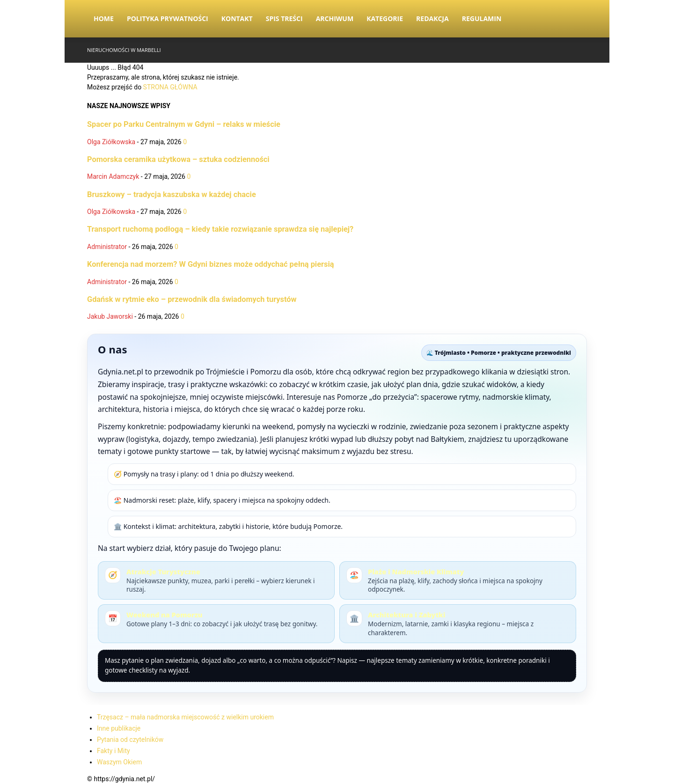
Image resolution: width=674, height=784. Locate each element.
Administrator (107, 247)
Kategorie (385, 18)
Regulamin (482, 18)
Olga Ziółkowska (111, 142)
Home (104, 18)
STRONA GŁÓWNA (170, 87)
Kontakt (237, 18)
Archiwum (335, 18)
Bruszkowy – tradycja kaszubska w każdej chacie (172, 194)
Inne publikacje (119, 728)
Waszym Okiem (119, 762)
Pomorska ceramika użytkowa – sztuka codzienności (178, 159)
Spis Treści (284, 18)
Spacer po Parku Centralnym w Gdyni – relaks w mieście (184, 124)
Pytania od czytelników (130, 740)
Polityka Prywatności (168, 18)
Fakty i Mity (114, 751)
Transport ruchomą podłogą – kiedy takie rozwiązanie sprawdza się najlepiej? (220, 229)
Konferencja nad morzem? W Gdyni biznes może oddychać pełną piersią (211, 264)
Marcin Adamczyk (113, 176)
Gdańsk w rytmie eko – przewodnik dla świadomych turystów (192, 299)
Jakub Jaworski (110, 316)
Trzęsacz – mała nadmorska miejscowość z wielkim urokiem (185, 717)
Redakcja (432, 18)
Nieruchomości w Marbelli (124, 50)
